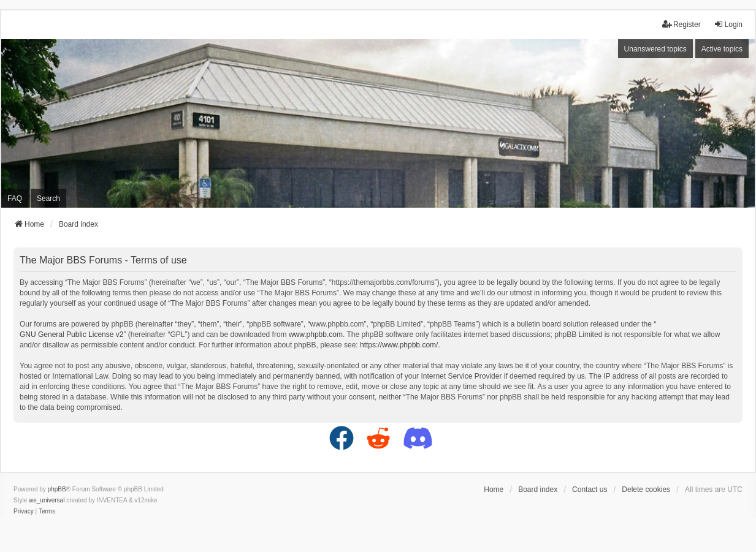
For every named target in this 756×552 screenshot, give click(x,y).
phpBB (57, 489)
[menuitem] (24, 512)
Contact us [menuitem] (590, 490)
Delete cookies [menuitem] (646, 490)
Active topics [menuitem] (722, 49)
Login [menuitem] (728, 24)
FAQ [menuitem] (15, 198)
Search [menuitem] (48, 198)
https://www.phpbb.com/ (399, 345)
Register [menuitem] (682, 24)
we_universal (47, 500)
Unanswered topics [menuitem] (655, 49)
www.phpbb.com (316, 335)
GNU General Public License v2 (71, 335)
